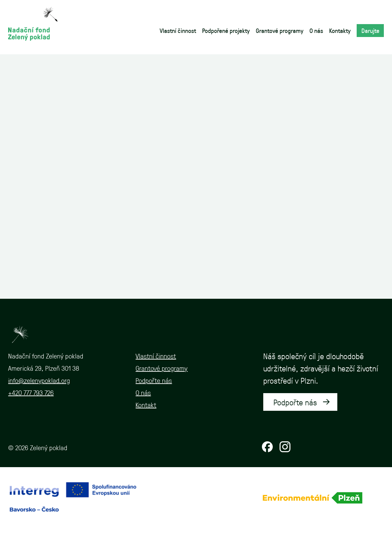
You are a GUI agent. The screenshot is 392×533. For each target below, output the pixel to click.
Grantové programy (280, 31)
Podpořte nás (154, 380)
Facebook (267, 447)
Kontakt (146, 405)
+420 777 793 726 (31, 392)
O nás (316, 31)
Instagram (285, 447)
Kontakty (340, 31)
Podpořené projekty (226, 31)
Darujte (370, 31)
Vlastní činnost (178, 31)
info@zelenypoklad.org (39, 380)
